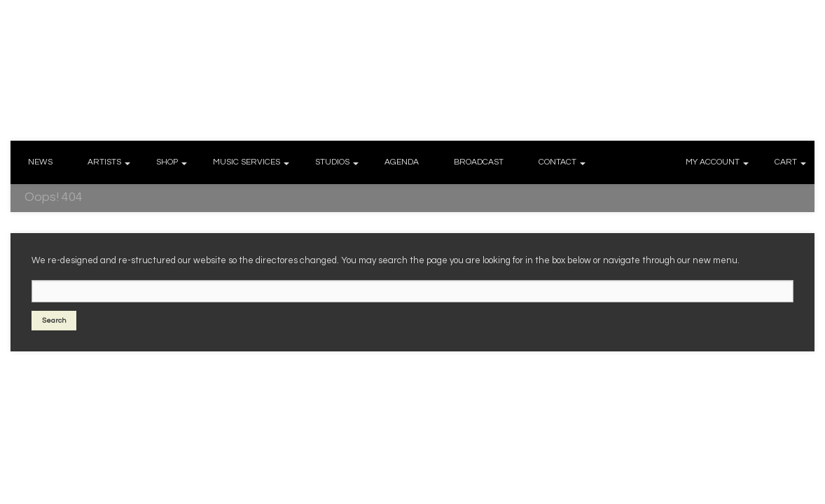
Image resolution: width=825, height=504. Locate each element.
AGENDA (402, 162)
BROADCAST (479, 162)
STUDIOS (332, 162)
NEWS (40, 162)
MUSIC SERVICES (247, 162)
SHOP (167, 162)
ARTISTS (104, 162)
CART (786, 162)
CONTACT (557, 162)
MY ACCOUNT (713, 162)
